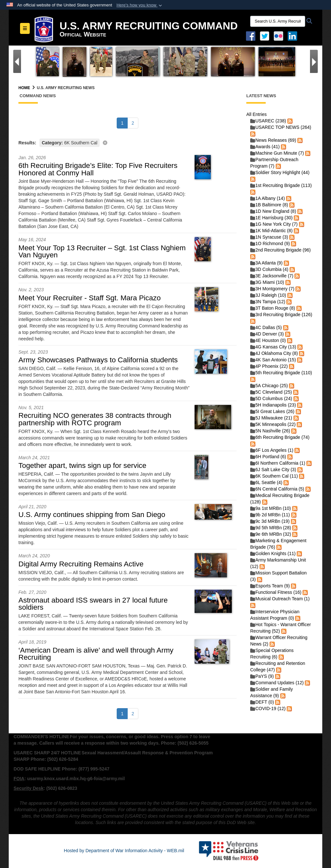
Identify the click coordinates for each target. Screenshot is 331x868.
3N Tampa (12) (268, 302)
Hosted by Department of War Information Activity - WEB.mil (124, 851)
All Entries (256, 114)
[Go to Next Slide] (314, 61)
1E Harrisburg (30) (271, 218)
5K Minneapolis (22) (273, 424)
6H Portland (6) (268, 457)
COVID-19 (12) (268, 708)
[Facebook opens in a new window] (251, 36)
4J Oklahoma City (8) (274, 353)
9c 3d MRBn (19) (270, 521)
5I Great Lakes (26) (272, 411)
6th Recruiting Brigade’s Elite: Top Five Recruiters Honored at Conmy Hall (98, 169)
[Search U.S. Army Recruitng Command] (278, 21)
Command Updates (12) (277, 683)
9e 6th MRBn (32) (271, 534)
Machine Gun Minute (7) (277, 153)
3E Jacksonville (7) (272, 276)
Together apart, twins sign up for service (82, 465)
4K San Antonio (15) (273, 360)
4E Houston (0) (268, 340)
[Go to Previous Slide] (17, 61)
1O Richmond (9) (270, 243)
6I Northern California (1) (278, 463)
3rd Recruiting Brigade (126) (281, 315)
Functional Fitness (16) (276, 592)
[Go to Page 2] (133, 123)
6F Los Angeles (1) (272, 450)
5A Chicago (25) (269, 386)
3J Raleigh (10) (268, 295)
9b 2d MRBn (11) (270, 515)
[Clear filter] (128, 142)
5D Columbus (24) (271, 398)
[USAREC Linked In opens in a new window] (294, 36)
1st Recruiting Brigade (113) (281, 185)
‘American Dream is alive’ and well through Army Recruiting (96, 654)
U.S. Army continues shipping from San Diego (92, 515)
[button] (140, 5)
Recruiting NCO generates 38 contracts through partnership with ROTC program (95, 419)
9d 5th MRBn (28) (271, 528)
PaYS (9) (262, 676)
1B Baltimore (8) (269, 205)
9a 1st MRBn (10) (271, 508)
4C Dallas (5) (266, 327)
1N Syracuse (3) (269, 237)
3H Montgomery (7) (272, 289)
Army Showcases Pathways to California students (98, 360)
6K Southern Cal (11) (274, 476)
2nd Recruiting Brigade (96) (280, 250)
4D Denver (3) (267, 334)
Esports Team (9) (270, 586)
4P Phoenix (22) (269, 366)
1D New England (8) (273, 211)
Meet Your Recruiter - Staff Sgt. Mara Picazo (90, 298)
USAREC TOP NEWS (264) (281, 127)
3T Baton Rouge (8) (273, 308)
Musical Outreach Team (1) (280, 599)
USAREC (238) (268, 121)
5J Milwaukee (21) (271, 418)
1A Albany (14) (267, 198)
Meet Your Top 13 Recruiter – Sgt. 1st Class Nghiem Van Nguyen (102, 251)
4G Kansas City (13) (273, 347)
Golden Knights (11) (273, 553)
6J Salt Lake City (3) (273, 470)
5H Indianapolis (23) (273, 405)
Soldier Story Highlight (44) (280, 172)
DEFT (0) (262, 702)
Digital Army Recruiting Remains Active (81, 564)
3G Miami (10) (267, 282)
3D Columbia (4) (269, 269)
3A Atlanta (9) (266, 263)
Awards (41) (265, 147)
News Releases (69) (273, 140)
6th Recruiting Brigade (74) (280, 437)
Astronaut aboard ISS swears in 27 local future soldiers (93, 604)
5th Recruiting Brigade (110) (281, 373)
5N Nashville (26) (270, 431)
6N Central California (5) (277, 489)
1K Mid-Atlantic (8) (271, 231)
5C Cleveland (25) (271, 392)
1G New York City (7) (274, 224)
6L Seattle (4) (266, 482)
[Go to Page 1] (122, 123)
